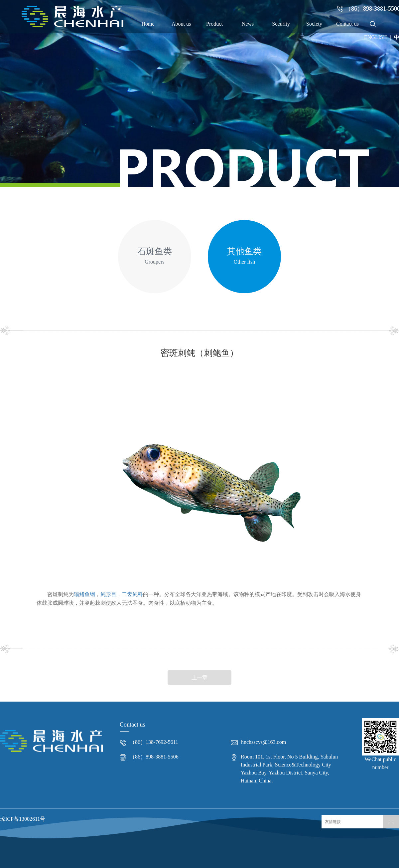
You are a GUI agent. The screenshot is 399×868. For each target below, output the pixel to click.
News (248, 24)
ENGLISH (375, 37)
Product (214, 24)
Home (148, 24)
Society (314, 24)
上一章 (199, 677)
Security (281, 24)
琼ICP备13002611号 (23, 819)
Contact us (347, 24)
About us (181, 24)
